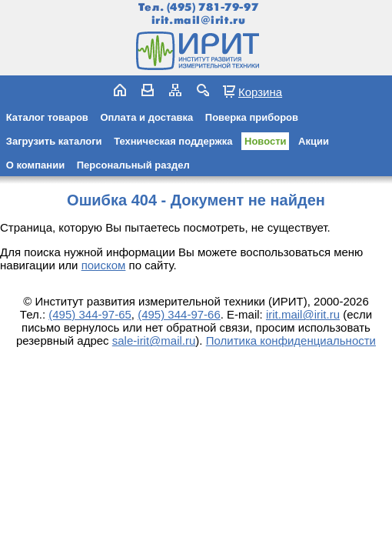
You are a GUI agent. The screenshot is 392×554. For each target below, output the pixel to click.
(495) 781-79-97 (213, 7)
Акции (314, 141)
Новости (266, 141)
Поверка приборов (252, 117)
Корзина (260, 92)
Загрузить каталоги (54, 141)
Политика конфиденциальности (291, 340)
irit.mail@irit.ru (199, 20)
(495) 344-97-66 (179, 314)
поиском (104, 265)
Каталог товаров (47, 117)
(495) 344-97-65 (90, 314)
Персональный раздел (133, 165)
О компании (35, 165)
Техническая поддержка (173, 141)
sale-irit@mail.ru (154, 340)
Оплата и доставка (146, 117)
